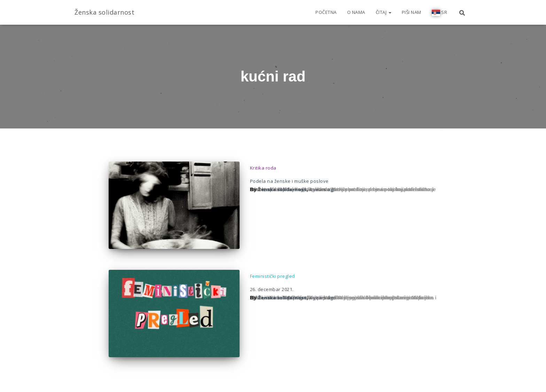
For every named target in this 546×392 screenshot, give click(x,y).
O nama (356, 12)
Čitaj (384, 12)
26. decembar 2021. (272, 289)
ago (323, 189)
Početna (326, 12)
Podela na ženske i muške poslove (289, 181)
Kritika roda (263, 168)
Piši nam (412, 12)
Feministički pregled (272, 276)
